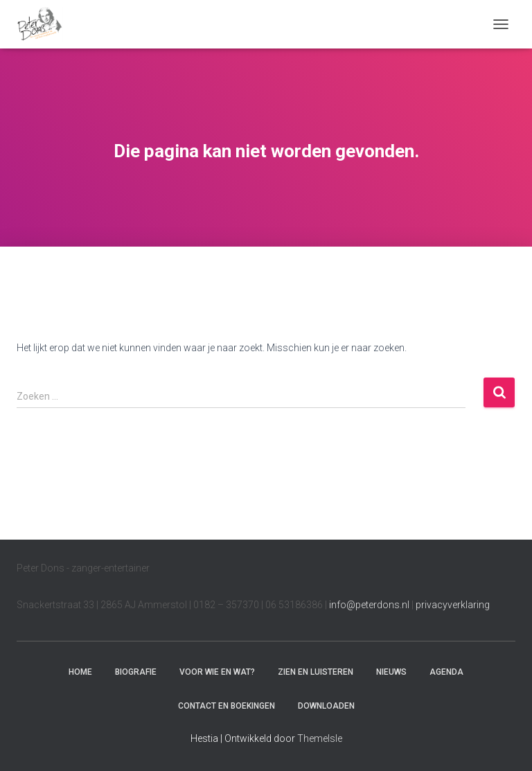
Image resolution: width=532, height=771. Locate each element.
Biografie (136, 672)
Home (80, 672)
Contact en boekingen (227, 706)
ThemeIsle (320, 738)
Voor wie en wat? (217, 672)
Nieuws (391, 672)
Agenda (446, 672)
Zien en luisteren (316, 672)
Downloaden (326, 706)
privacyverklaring (453, 605)
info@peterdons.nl (370, 605)
